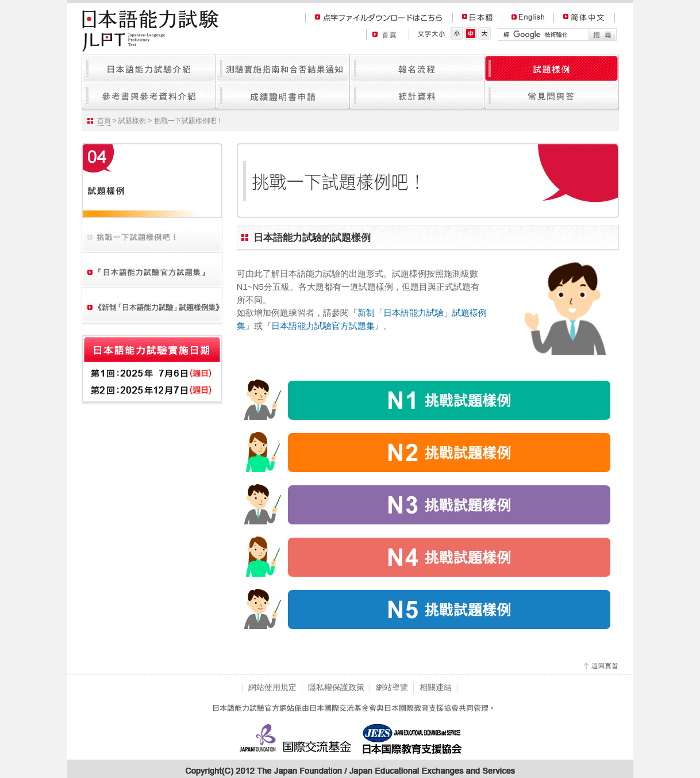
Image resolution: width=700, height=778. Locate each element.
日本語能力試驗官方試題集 (323, 326)
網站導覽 (392, 687)
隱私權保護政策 (336, 687)
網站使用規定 (272, 687)
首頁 (104, 121)
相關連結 (436, 687)
